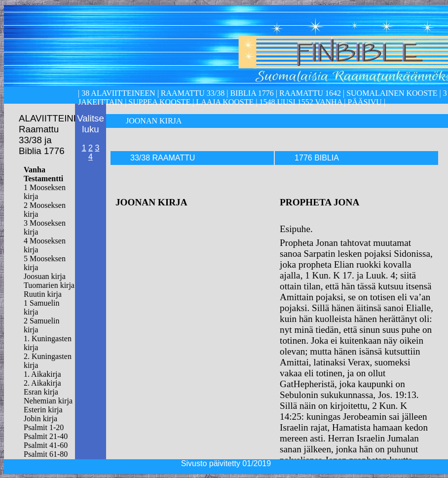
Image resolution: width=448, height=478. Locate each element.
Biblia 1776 (252, 93)
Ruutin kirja (43, 294)
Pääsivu (365, 102)
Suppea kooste (160, 102)
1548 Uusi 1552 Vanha (299, 102)
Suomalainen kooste (392, 93)
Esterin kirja (43, 410)
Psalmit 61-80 (46, 454)
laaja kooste (224, 102)
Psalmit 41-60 (46, 445)
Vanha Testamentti (43, 174)
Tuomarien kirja (49, 285)
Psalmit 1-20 (44, 427)
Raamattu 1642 (310, 93)
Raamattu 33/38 (193, 93)
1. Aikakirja (42, 374)
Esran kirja (41, 392)
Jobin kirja (40, 418)
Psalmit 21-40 (46, 436)
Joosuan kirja (45, 276)
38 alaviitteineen (117, 93)
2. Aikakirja (42, 383)
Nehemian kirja (48, 401)
